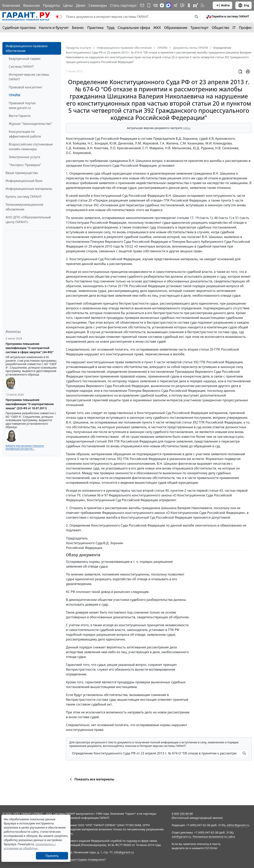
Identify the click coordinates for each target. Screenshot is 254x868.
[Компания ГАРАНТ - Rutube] (196, 5)
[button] (228, 17)
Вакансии (31, 5)
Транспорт (200, 28)
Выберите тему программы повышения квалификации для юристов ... (25, 447)
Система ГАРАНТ (21, 67)
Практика (95, 28)
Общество (221, 28)
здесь (187, 128)
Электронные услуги (24, 157)
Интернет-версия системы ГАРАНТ (29, 77)
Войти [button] (223, 5)
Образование (176, 28)
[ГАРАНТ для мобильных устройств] (149, 5)
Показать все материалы (91, 779)
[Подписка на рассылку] (142, 5)
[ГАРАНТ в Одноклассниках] (189, 5)
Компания (11, 5)
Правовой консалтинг (25, 87)
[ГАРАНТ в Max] (168, 5)
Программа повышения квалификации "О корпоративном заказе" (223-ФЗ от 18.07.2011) (30, 404)
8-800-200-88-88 (182, 814)
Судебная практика (19, 28)
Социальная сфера (134, 28)
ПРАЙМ (14, 95)
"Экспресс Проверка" (25, 165)
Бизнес (78, 28)
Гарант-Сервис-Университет (86, 860)
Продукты (51, 5)
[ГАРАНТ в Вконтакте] (156, 5)
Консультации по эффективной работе (25, 134)
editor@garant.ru (238, 825)
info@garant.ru (124, 852)
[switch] (59, 17)
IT (234, 28)
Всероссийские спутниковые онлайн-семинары (31, 147)
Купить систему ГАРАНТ (24, 197)
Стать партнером (125, 5)
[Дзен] (162, 5)
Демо (81, 5)
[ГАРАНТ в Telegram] (175, 5)
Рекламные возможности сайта (214, 837)
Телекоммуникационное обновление (24, 207)
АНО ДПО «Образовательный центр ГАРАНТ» (28, 220)
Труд (111, 28)
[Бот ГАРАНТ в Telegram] (182, 5)
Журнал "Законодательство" (30, 124)
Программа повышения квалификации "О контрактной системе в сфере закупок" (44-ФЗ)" (30, 348)
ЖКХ (157, 28)
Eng (243, 5)
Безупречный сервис (25, 59)
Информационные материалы (29, 189)
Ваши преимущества (22, 173)
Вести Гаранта (20, 116)
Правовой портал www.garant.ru (22, 105)
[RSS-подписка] (202, 5)
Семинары (98, 5)
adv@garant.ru (181, 837)
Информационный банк (24, 181)
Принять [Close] (52, 856)
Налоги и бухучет (54, 28)
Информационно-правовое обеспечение (27, 48)
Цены (68, 5)
